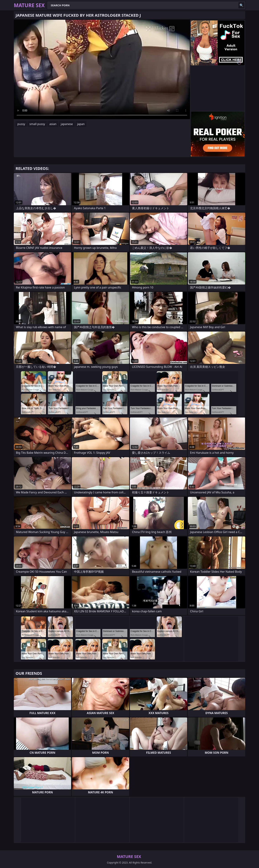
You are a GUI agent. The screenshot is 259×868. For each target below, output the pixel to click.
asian (53, 124)
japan (81, 124)
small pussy (37, 124)
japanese (67, 124)
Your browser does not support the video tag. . (102, 69)
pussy (21, 124)
